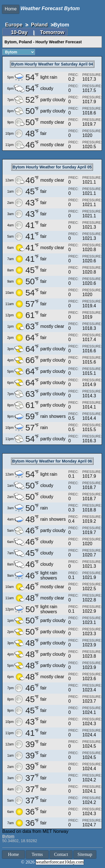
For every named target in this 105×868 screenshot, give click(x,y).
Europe (14, 25)
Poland (39, 25)
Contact (61, 854)
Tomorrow (52, 32)
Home (11, 9)
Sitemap (85, 854)
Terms (37, 854)
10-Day (20, 32)
